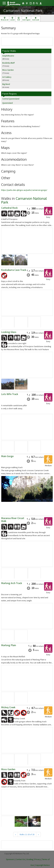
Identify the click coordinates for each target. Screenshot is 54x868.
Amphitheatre (8, 56)
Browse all (5, 19)
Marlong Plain (9, 645)
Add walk (36, 19)
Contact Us (20, 859)
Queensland (7, 103)
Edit (19, 19)
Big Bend (6, 84)
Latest (12, 19)
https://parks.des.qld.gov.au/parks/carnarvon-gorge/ (24, 190)
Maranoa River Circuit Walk (13, 520)
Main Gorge (7, 456)
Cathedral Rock (9, 208)
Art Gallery (7, 77)
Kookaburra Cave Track (14, 270)
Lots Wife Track (10, 394)
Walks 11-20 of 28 (27, 834)
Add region (26, 19)
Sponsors (10, 859)
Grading (30, 859)
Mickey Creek (8, 707)
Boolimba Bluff (8, 63)
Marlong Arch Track (12, 583)
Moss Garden (8, 70)
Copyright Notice (42, 865)
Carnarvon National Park (24, 200)
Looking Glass (9, 332)
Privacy (38, 859)
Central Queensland (11, 99)
